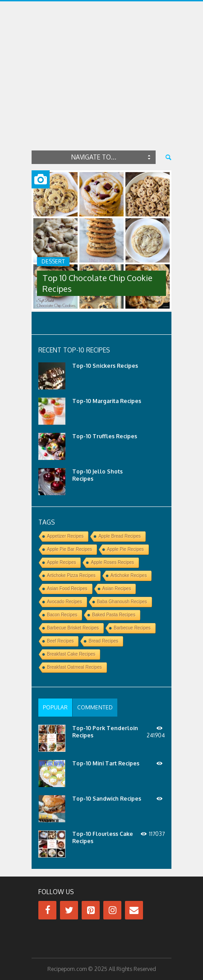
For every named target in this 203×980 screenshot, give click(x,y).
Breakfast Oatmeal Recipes (74, 667)
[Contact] (134, 910)
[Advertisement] (101, 88)
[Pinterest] (91, 910)
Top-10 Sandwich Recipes (107, 799)
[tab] (55, 708)
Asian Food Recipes (67, 588)
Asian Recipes (117, 588)
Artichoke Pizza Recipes (71, 575)
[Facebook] (47, 910)
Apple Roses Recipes (112, 562)
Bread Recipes (103, 641)
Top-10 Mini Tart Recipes (106, 763)
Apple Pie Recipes (125, 549)
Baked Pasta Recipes (114, 615)
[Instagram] (112, 910)
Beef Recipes (60, 641)
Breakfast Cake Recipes (71, 654)
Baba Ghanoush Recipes (122, 602)
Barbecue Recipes (132, 628)
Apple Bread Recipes (120, 536)
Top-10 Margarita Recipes (107, 401)
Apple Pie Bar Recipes (69, 549)
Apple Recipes (61, 562)
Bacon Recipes (62, 615)
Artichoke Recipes (129, 575)
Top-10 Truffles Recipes (105, 436)
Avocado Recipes (65, 602)
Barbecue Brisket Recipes (73, 628)
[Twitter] (69, 910)
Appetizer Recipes (65, 536)
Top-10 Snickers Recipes (105, 366)
